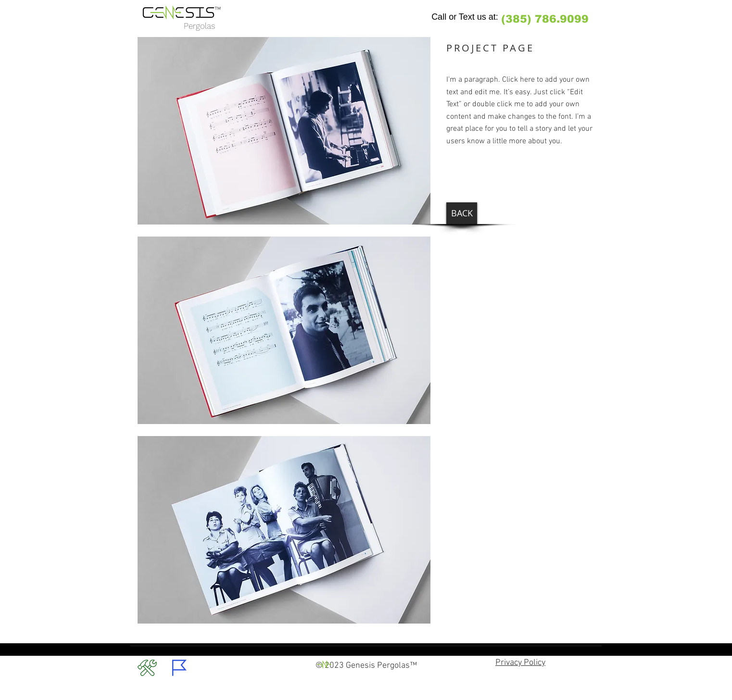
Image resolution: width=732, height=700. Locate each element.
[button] (284, 131)
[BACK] (462, 213)
